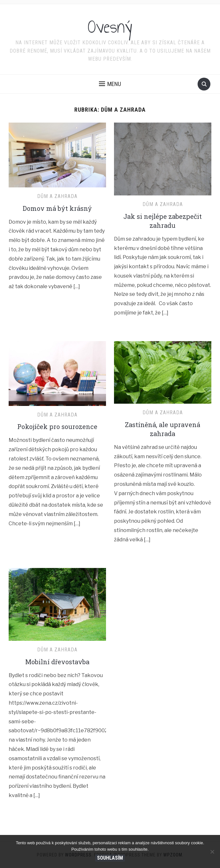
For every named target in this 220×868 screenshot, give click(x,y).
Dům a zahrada (57, 196)
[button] (110, 84)
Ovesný (110, 27)
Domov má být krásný (57, 208)
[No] (212, 852)
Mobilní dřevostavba (57, 662)
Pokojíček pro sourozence (57, 426)
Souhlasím (110, 858)
